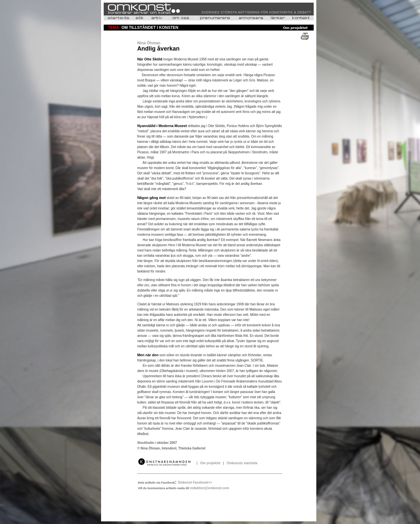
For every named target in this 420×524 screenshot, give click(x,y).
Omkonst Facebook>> (195, 482)
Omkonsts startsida (241, 463)
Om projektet (211, 463)
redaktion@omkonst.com (210, 488)
